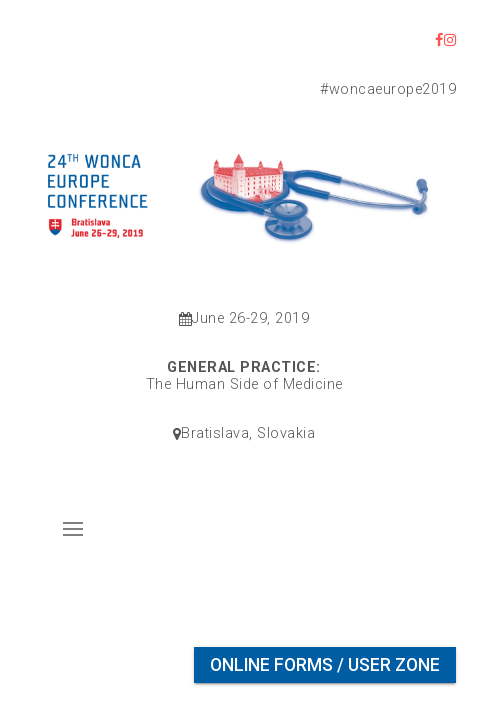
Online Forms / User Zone (325, 665)
